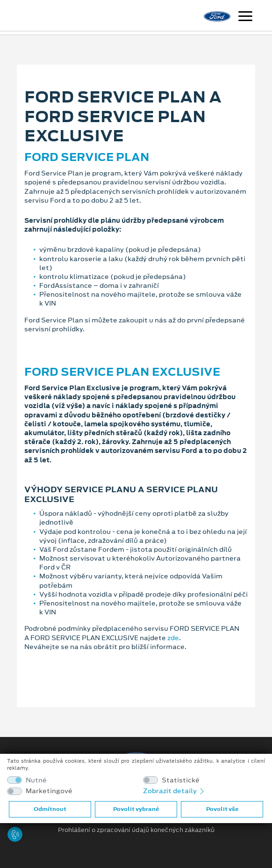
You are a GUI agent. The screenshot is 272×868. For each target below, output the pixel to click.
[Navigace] (245, 17)
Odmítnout (50, 809)
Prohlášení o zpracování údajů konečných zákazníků (136, 830)
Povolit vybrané (136, 809)
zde (173, 638)
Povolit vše (222, 809)
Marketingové (49, 791)
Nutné (36, 780)
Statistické (181, 780)
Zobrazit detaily (174, 791)
